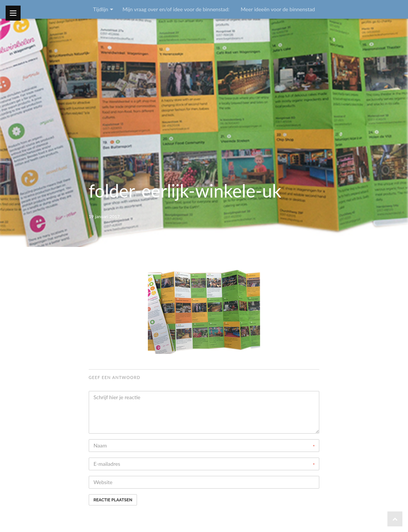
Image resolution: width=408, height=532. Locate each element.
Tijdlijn (101, 9)
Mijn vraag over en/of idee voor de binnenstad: (176, 9)
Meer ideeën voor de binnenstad (278, 9)
